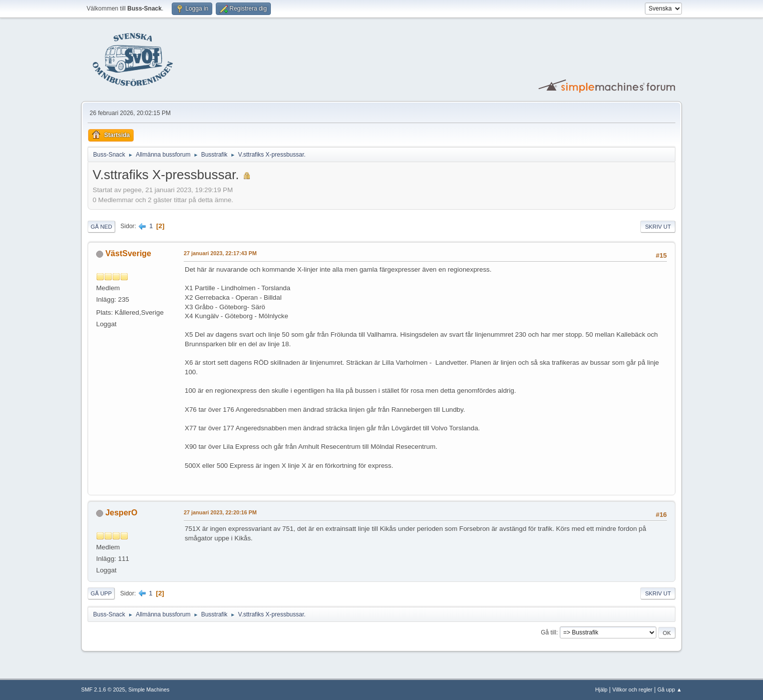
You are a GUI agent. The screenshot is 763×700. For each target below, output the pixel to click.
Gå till (548, 632)
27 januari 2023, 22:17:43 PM (220, 253)
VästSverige (128, 253)
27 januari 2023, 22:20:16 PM (220, 512)
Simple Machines (149, 689)
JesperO (121, 513)
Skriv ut (658, 227)
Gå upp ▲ (670, 689)
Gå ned (101, 227)
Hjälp (602, 689)
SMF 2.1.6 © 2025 (103, 689)
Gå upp (101, 593)
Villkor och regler (632, 689)
